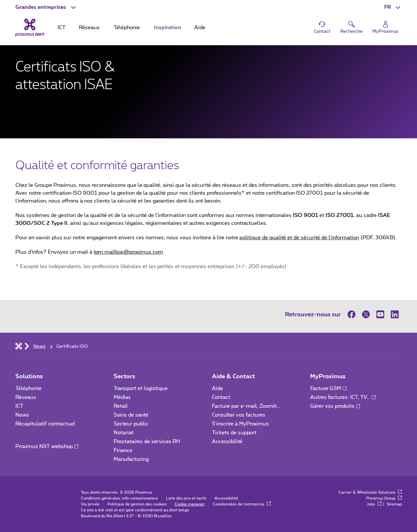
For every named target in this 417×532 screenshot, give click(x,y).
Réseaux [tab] (89, 28)
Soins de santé (131, 415)
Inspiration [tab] (168, 28)
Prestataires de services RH (147, 442)
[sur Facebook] (353, 314)
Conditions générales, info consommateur (120, 498)
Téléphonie (28, 388)
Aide (218, 388)
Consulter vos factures (239, 415)
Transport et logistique (141, 388)
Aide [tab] (200, 28)
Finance (123, 450)
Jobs (374, 504)
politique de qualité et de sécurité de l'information (317, 238)
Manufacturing (131, 459)
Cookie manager (190, 504)
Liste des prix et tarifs (186, 498)
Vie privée (90, 504)
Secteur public (131, 424)
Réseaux (26, 397)
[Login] (386, 28)
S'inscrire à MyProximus (241, 424)
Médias (122, 397)
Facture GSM (328, 388)
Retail (121, 406)
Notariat (124, 433)
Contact (221, 397)
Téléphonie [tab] (127, 28)
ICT (19, 406)
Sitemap (394, 504)
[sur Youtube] (380, 314)
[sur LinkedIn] (395, 314)
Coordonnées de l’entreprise (242, 504)
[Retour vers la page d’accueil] (30, 28)
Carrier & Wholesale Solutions (370, 492)
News (22, 415)
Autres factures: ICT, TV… (343, 397)
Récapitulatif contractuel (45, 424)
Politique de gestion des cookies (137, 504)
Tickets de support (235, 433)
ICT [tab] (62, 28)
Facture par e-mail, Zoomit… (246, 406)
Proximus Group (384, 498)
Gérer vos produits (335, 406)
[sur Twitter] (366, 314)
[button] (46, 7)
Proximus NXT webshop (47, 446)
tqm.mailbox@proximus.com (128, 252)
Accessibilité (227, 442)
